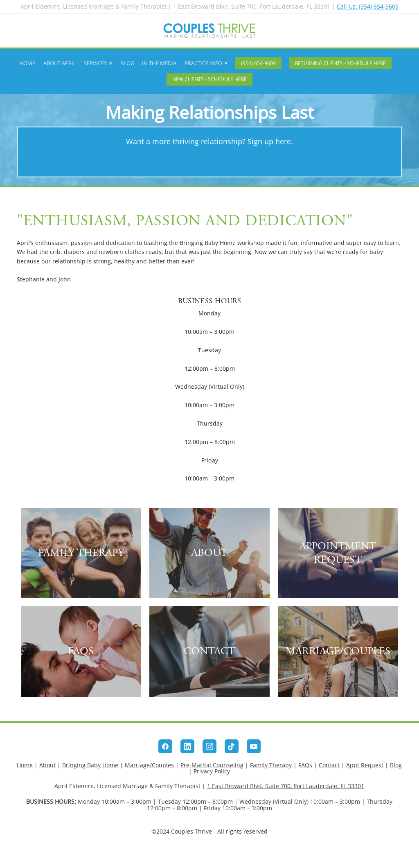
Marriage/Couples (149, 765)
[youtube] (254, 746)
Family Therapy (271, 765)
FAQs (305, 765)
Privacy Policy (212, 771)
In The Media (159, 63)
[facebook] (165, 746)
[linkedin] (187, 746)
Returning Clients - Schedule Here (340, 63)
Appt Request (365, 765)
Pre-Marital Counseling (212, 765)
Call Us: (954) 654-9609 (368, 6)
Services (98, 63)
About (47, 765)
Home (27, 63)
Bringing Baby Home (90, 765)
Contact (329, 765)
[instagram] (209, 746)
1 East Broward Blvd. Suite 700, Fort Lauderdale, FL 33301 (286, 786)
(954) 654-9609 (258, 63)
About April (60, 63)
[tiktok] (232, 746)
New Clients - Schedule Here (209, 79)
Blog (127, 63)
